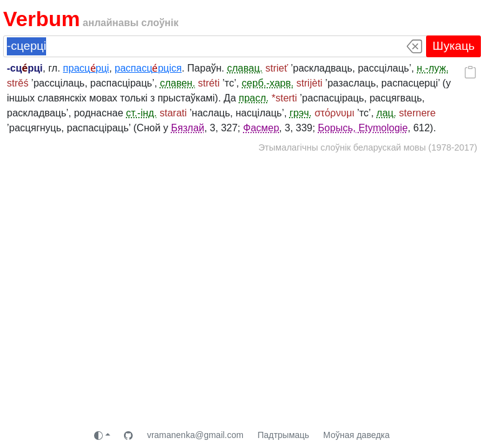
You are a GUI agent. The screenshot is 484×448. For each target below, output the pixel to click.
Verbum (41, 19)
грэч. (301, 113)
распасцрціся (148, 68)
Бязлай (187, 128)
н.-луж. (433, 68)
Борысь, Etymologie (363, 128)
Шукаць (453, 46)
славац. (245, 68)
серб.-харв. (268, 83)
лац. (386, 113)
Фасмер (261, 128)
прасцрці (86, 68)
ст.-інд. (141, 113)
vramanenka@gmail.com (195, 435)
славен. (178, 83)
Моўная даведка (357, 435)
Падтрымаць (283, 435)
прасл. (254, 98)
